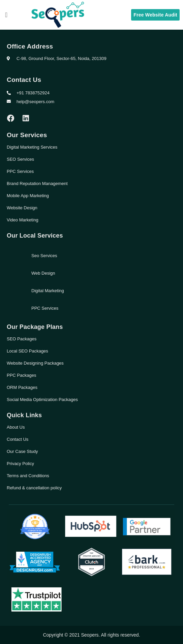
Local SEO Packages (27, 351)
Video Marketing (23, 220)
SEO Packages (22, 339)
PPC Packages (21, 375)
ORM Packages (22, 387)
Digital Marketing (48, 291)
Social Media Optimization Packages (42, 400)
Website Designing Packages (35, 363)
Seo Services (44, 256)
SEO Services (20, 159)
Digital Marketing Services (32, 147)
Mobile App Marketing (28, 196)
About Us (16, 427)
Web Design (43, 273)
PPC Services (20, 171)
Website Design (22, 208)
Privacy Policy (20, 464)
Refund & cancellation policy (34, 488)
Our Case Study (22, 451)
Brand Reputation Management (37, 183)
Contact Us (18, 439)
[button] (6, 15)
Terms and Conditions (28, 476)
